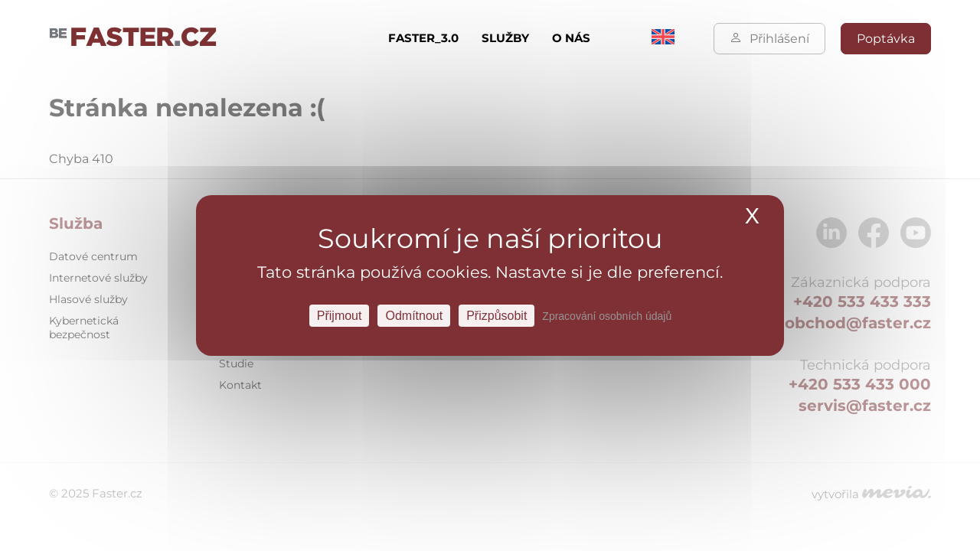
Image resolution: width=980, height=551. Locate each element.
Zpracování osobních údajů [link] (607, 316)
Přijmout (340, 316)
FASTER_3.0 (423, 38)
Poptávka (886, 39)
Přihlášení (769, 39)
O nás (571, 38)
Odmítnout (414, 316)
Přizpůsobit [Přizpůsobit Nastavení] (497, 316)
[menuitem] (663, 40)
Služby (505, 38)
